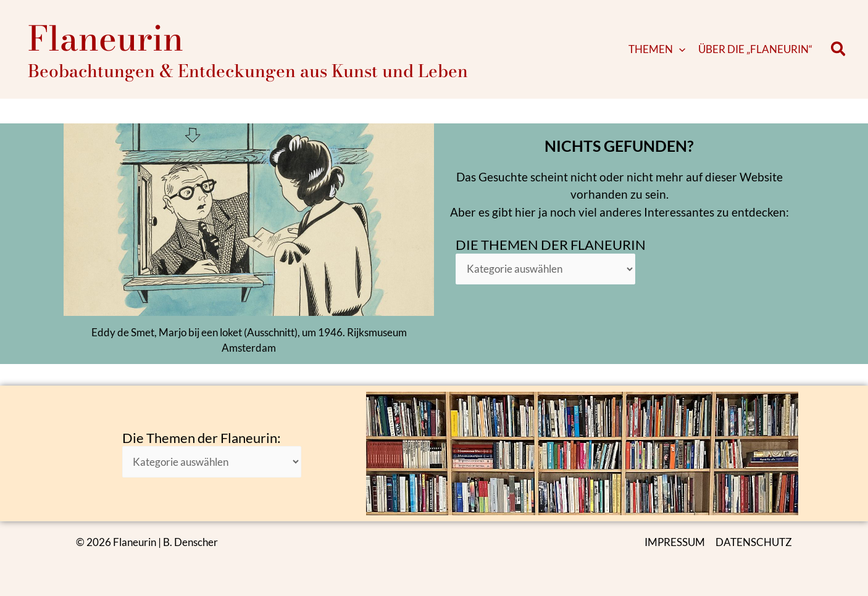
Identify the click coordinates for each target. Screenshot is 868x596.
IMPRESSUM (675, 542)
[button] (679, 49)
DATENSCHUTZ (754, 542)
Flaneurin (106, 38)
